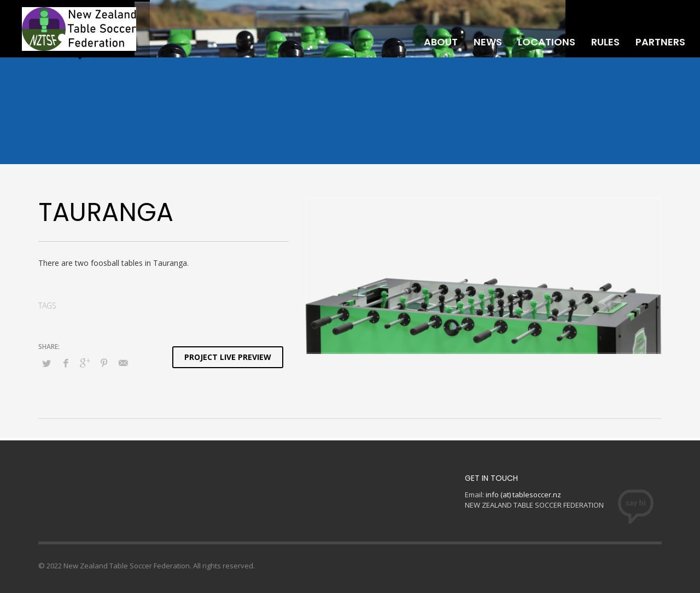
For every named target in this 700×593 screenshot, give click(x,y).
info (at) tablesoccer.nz (523, 495)
